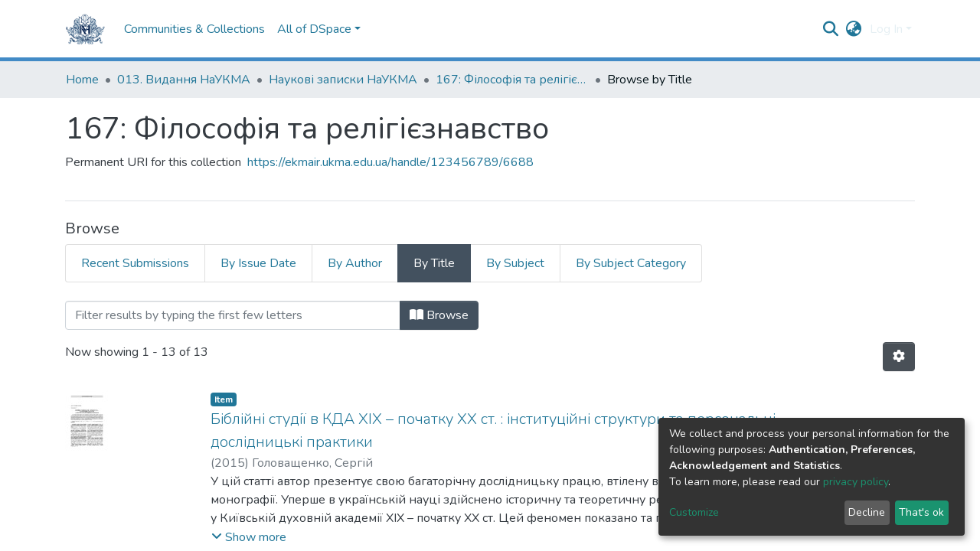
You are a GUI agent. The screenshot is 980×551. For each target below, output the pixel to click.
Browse (439, 315)
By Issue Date (258, 263)
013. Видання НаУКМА (184, 80)
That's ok (921, 512)
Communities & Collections (194, 29)
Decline (867, 512)
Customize (694, 512)
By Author (355, 263)
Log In (886, 29)
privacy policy (856, 482)
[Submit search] (831, 29)
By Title (434, 263)
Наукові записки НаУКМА (343, 80)
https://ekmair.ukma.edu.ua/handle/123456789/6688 (390, 162)
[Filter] (233, 315)
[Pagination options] (899, 357)
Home (82, 80)
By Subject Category (631, 263)
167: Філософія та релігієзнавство (512, 80)
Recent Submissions (135, 263)
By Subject (515, 263)
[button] (854, 29)
